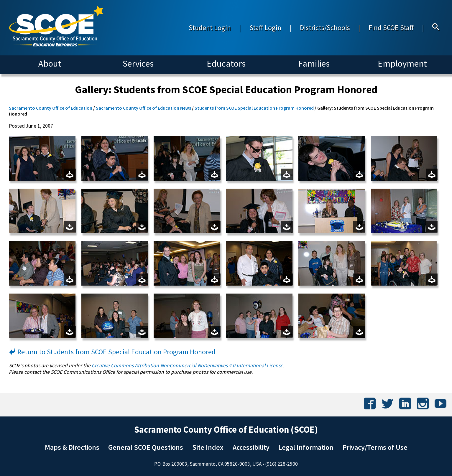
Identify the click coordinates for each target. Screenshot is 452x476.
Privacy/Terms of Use (375, 447)
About (50, 63)
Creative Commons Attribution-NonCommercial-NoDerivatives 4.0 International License (187, 365)
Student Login (210, 28)
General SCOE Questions (146, 447)
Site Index (208, 447)
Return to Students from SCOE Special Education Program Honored (112, 352)
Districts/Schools (325, 28)
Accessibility (251, 447)
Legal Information (306, 447)
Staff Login (265, 28)
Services (138, 63)
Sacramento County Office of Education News (143, 108)
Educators (226, 63)
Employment (402, 63)
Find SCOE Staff (391, 28)
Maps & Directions (72, 447)
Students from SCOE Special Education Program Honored (254, 108)
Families (314, 63)
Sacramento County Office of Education (51, 108)
